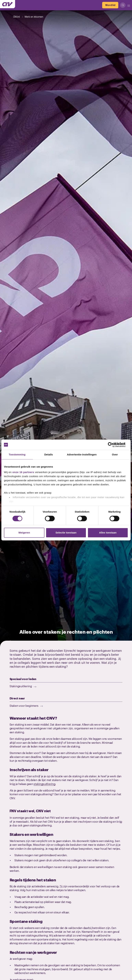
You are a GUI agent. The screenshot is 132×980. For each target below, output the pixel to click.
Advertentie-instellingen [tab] (82, 454)
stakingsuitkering (44, 784)
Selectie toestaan (66, 533)
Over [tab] (115, 454)
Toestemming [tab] (17, 454)
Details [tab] (49, 454)
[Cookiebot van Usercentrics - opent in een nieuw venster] (113, 445)
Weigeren (24, 533)
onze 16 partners (23, 472)
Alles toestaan (108, 533)
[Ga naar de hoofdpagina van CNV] (8, 4)
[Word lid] (110, 5)
